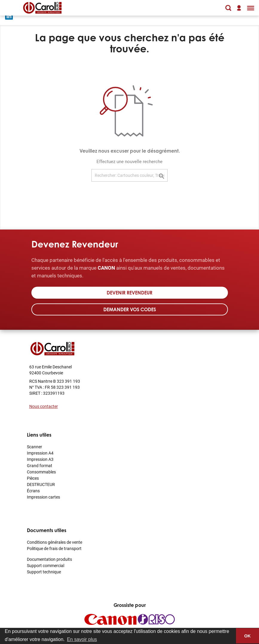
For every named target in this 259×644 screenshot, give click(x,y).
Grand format (40, 465)
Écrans (33, 491)
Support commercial (46, 565)
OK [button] (248, 636)
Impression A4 (40, 453)
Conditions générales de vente (55, 542)
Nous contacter (44, 406)
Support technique (44, 572)
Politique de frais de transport (54, 548)
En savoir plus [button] (82, 639)
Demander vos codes (130, 309)
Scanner (35, 447)
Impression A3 (40, 459)
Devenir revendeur (129, 293)
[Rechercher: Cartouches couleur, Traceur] (129, 175)
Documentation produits (49, 559)
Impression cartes (43, 497)
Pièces (33, 478)
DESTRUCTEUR (41, 484)
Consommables (41, 472)
